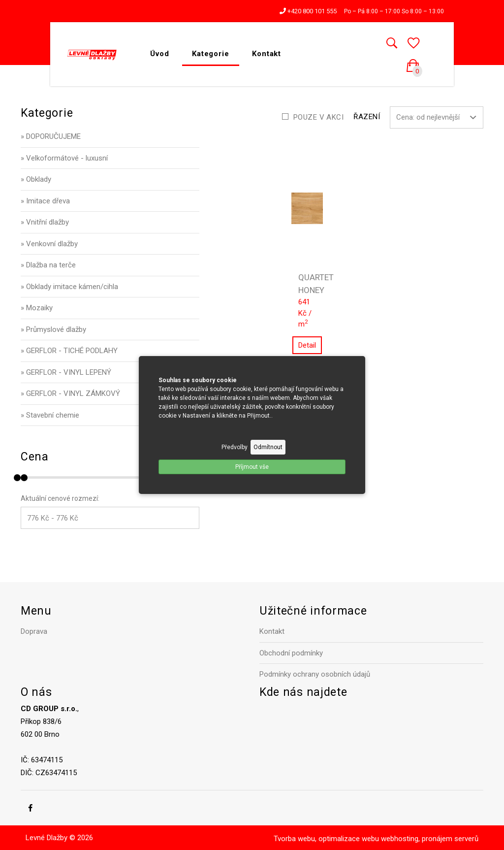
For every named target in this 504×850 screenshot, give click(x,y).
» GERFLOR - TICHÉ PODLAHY (69, 351)
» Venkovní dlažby (49, 244)
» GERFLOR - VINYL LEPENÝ (66, 372)
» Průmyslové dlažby (53, 329)
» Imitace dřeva (45, 201)
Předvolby (235, 447)
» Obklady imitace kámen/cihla (69, 287)
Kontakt (267, 54)
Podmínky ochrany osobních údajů (315, 674)
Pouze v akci (318, 117)
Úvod (160, 54)
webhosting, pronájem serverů (430, 839)
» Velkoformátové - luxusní (64, 158)
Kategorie (211, 54)
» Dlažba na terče (48, 265)
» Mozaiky (37, 308)
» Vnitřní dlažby (45, 222)
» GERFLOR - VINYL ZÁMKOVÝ (70, 393)
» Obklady (36, 179)
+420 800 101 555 (308, 11)
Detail (307, 345)
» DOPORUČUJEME (51, 136)
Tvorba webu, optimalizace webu (326, 839)
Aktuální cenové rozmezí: (60, 498)
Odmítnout (268, 447)
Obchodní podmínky (291, 653)
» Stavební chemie (50, 415)
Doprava (34, 631)
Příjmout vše (252, 467)
